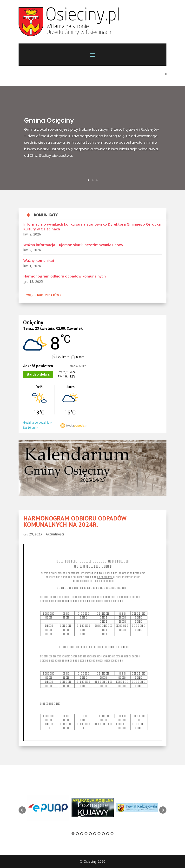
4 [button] (86, 834)
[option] (48, 808)
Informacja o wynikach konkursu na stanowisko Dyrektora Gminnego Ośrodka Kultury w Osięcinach (92, 227)
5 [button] (90, 834)
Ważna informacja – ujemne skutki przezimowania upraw (73, 245)
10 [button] (112, 834)
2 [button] (77, 834)
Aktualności (55, 534)
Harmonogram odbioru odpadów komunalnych (65, 276)
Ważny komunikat (39, 260)
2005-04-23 (92, 480)
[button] (22, 810)
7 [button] (99, 834)
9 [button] (108, 834)
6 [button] (95, 834)
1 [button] (73, 834)
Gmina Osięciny (49, 121)
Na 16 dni (29, 428)
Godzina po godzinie (36, 423)
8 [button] (103, 834)
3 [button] (82, 834)
